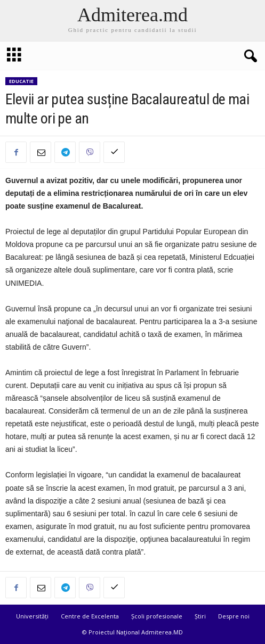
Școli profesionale (157, 616)
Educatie (21, 81)
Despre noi (234, 616)
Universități (32, 616)
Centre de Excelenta (90, 616)
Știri (200, 616)
